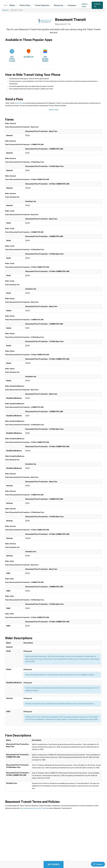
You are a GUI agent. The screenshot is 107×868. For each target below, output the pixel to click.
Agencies (5, 10)
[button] (13, 5)
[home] (6, 5)
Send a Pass (19, 103)
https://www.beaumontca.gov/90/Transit (33, 808)
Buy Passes (54, 864)
